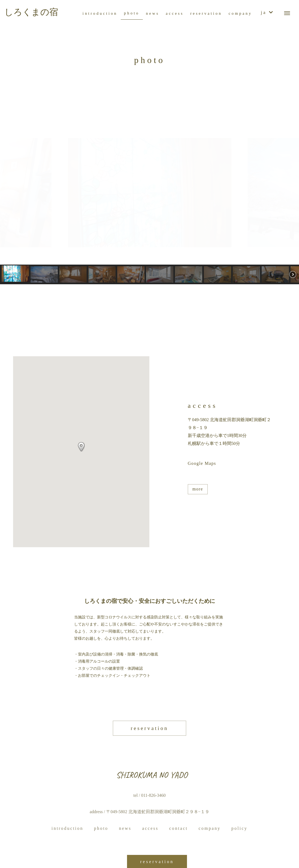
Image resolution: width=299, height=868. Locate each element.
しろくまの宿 (31, 12)
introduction (67, 828)
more (198, 489)
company (209, 828)
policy (239, 828)
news (125, 828)
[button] (8, 193)
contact (179, 828)
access (150, 828)
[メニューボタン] (287, 13)
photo (101, 828)
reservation (149, 728)
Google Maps (202, 463)
